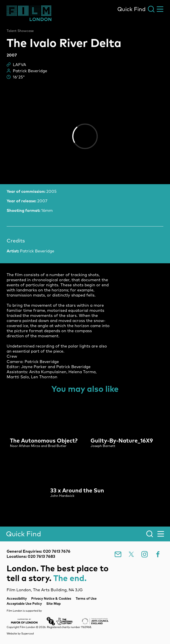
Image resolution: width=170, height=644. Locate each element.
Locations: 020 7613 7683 (31, 556)
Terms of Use (86, 598)
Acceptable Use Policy (24, 604)
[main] (85, 267)
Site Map (53, 604)
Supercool (28, 633)
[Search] (85, 534)
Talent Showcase (20, 31)
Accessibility (17, 598)
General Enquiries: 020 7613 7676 (39, 551)
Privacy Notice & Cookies (51, 598)
